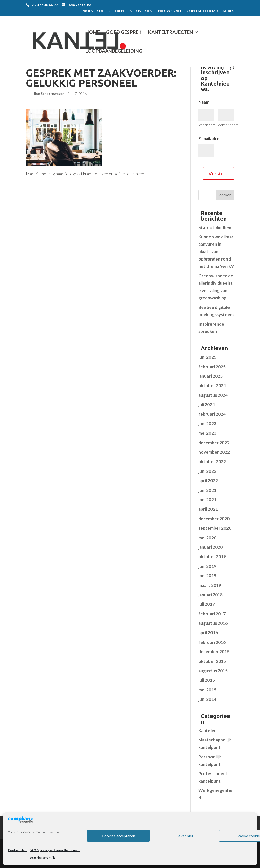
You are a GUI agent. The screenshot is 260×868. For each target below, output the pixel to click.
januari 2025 (210, 376)
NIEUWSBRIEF (170, 11)
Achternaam (226, 125)
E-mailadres (210, 138)
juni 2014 (207, 699)
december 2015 (214, 652)
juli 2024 (207, 405)
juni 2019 (207, 566)
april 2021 (208, 509)
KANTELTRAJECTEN (171, 32)
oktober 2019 (212, 557)
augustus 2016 (213, 623)
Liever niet (184, 836)
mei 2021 (207, 500)
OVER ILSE (145, 11)
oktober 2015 (212, 661)
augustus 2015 (213, 671)
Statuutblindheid (215, 227)
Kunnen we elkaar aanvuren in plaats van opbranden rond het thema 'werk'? (216, 252)
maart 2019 (210, 585)
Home (93, 32)
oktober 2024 (212, 385)
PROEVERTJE (93, 11)
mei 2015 (207, 690)
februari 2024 (212, 414)
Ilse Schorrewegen (49, 93)
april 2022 (208, 481)
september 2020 (215, 528)
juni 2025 (207, 357)
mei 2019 (207, 576)
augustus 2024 (213, 395)
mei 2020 (207, 538)
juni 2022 (207, 471)
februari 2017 (212, 614)
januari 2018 (210, 595)
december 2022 (214, 443)
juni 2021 (207, 490)
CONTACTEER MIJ (202, 11)
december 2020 (214, 519)
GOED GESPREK (124, 32)
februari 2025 (212, 367)
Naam (204, 102)
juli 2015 (207, 680)
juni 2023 (207, 424)
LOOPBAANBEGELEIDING (114, 51)
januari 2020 (210, 547)
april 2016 (208, 633)
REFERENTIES (120, 11)
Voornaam (206, 125)
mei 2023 (207, 433)
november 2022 (214, 452)
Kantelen (207, 730)
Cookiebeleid (18, 850)
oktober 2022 (212, 461)
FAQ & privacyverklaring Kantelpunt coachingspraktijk (55, 854)
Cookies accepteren (118, 836)
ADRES (228, 11)
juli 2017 (207, 604)
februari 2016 (212, 642)
